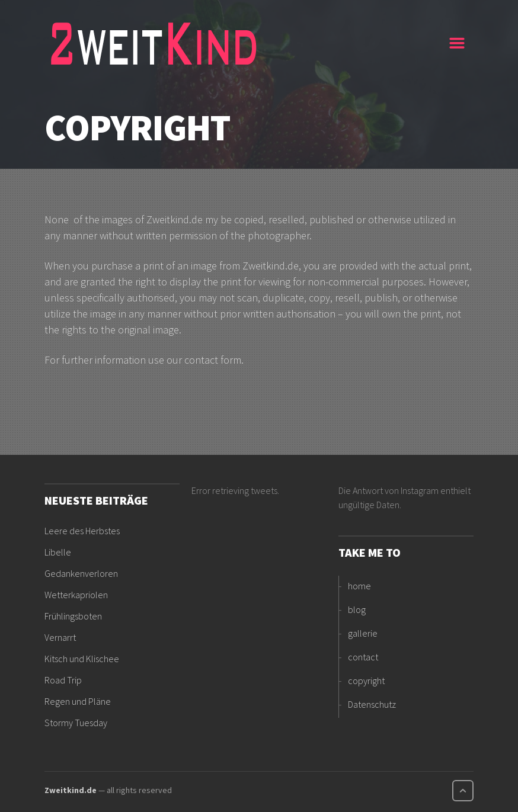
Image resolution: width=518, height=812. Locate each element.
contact (363, 657)
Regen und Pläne (78, 701)
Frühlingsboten (73, 616)
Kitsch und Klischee (82, 659)
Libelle (58, 552)
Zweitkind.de (71, 790)
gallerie (363, 633)
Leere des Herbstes (82, 531)
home (359, 586)
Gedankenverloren (81, 573)
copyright (366, 681)
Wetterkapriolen (76, 595)
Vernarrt (60, 637)
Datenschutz (372, 704)
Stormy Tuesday (76, 723)
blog (357, 609)
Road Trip (63, 680)
